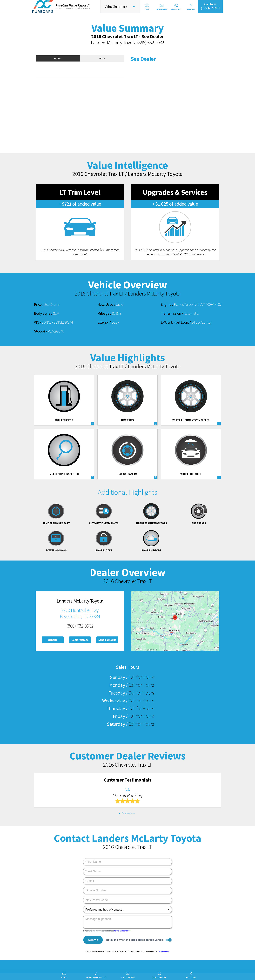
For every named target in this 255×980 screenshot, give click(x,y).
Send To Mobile (107, 640)
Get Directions (80, 640)
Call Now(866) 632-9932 (210, 6)
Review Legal (164, 951)
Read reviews (128, 813)
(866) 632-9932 (151, 43)
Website (53, 640)
